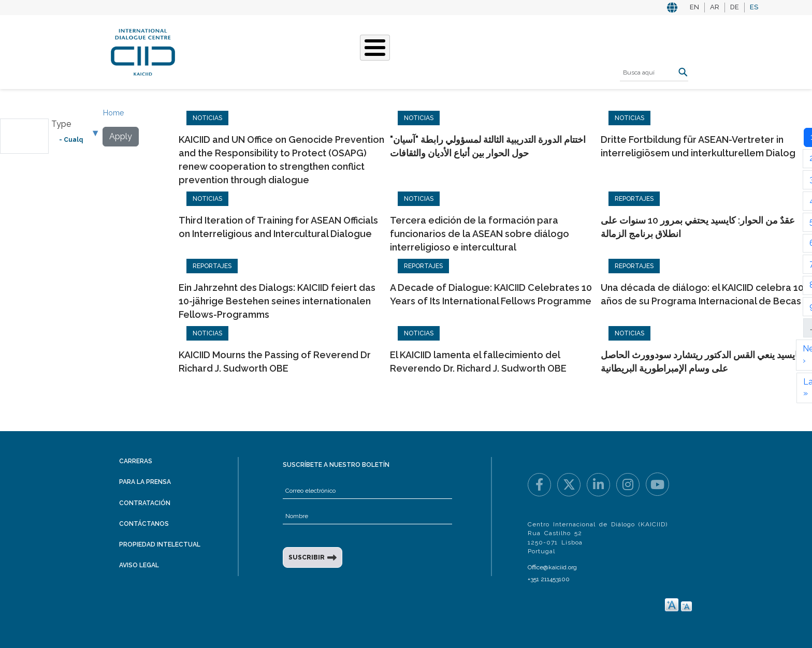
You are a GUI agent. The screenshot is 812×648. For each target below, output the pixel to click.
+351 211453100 (549, 579)
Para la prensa (145, 482)
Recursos (526, 51)
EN (694, 7)
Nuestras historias (403, 51)
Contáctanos (144, 524)
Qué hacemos (320, 51)
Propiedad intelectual (160, 544)
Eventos (475, 51)
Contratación (145, 503)
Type (61, 124)
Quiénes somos (248, 51)
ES (754, 7)
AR (715, 7)
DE (735, 7)
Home (113, 113)
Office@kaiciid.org (552, 567)
